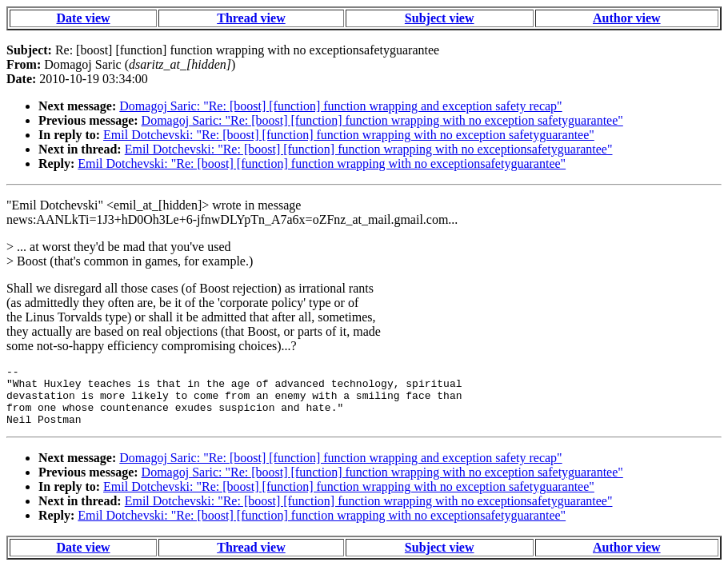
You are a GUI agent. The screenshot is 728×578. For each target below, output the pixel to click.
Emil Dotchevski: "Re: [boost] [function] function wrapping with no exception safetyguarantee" (349, 135)
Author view (627, 18)
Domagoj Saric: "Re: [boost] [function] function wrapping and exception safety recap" (340, 106)
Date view (84, 18)
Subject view (440, 18)
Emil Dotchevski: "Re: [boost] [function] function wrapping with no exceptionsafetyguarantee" (369, 149)
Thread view (251, 18)
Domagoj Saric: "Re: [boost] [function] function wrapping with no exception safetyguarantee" (382, 120)
